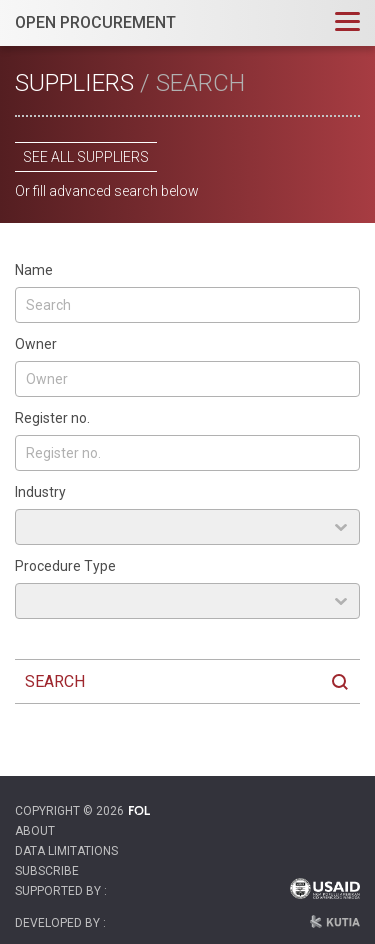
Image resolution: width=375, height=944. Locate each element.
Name (34, 270)
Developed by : (60, 923)
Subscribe (47, 871)
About (35, 831)
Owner (36, 344)
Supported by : (61, 891)
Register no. (52, 418)
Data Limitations (66, 851)
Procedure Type (65, 566)
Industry (40, 492)
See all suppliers (86, 157)
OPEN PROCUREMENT (95, 23)
